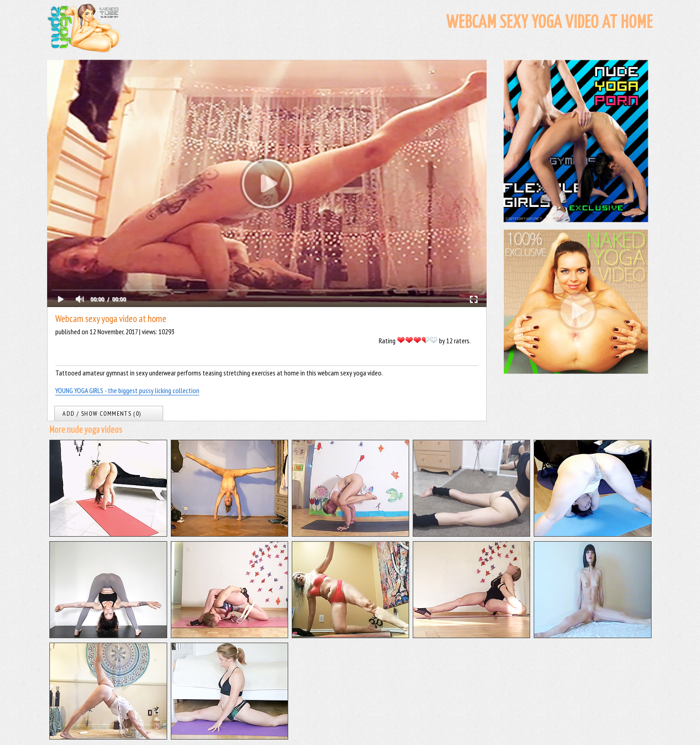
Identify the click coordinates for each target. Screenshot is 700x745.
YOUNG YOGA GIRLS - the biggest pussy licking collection (127, 390)
